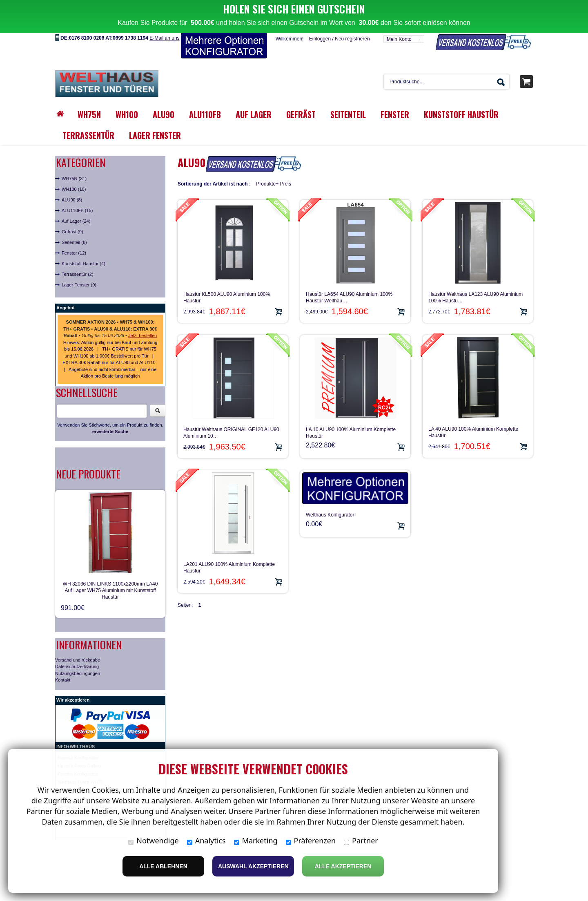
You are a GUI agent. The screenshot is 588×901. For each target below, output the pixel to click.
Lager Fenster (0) (79, 264)
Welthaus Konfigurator (330, 494)
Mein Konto (399, 19)
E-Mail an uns (164, 18)
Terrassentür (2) (78, 254)
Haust (63, 737)
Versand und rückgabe (78, 639)
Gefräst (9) (72, 211)
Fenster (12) (74, 233)
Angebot (66, 287)
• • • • (110, 308)
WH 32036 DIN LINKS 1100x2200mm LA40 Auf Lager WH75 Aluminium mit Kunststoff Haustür (110, 570)
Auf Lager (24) (76, 201)
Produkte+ (267, 163)
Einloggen (320, 18)
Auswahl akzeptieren (253, 866)
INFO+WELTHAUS (76, 726)
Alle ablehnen (163, 866)
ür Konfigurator (84, 737)
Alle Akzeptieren (343, 866)
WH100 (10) (74, 169)
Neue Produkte (88, 453)
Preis (286, 163)
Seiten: (185, 584)
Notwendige (153, 841)
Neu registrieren (352, 18)
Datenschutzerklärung (77, 646)
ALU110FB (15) (77, 190)
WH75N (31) (74, 158)
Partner (361, 841)
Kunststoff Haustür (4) (84, 243)
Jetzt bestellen (143, 315)
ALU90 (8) (72, 179)
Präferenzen (311, 841)
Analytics (206, 841)
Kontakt (63, 660)
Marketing (256, 841)
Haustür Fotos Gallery (79, 745)
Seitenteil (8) (74, 222)
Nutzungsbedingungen (78, 653)
